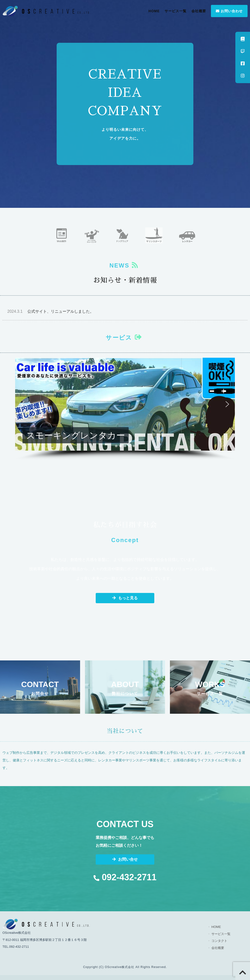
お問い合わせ (229, 11)
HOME (154, 11)
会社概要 (199, 11)
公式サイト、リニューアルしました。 (51, 311)
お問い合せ (125, 859)
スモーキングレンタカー (76, 435)
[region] (125, 409)
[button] (125, 404)
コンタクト (219, 941)
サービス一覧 (176, 11)
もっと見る (125, 598)
